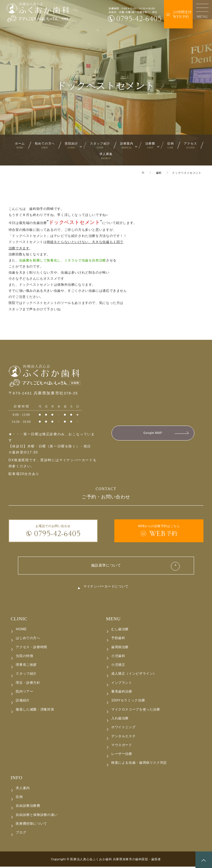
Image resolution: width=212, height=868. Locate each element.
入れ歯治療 (120, 719)
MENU (113, 620)
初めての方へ (45, 145)
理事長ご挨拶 (26, 666)
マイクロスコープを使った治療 (136, 711)
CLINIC (19, 620)
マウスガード (122, 746)
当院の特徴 (24, 657)
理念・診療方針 (28, 684)
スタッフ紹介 (100, 145)
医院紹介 (71, 145)
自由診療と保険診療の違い (37, 816)
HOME (21, 630)
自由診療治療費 (28, 807)
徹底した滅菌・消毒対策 (35, 711)
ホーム (20, 145)
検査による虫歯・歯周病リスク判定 (139, 764)
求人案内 (23, 789)
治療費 (150, 145)
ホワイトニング (123, 728)
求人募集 (106, 156)
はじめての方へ (28, 639)
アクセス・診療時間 (31, 648)
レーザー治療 (122, 755)
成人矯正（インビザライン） (134, 675)
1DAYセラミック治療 (128, 702)
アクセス (190, 145)
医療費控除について (31, 825)
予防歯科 (118, 639)
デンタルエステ (123, 737)
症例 (171, 145)
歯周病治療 (120, 648)
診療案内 (127, 145)
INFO (16, 779)
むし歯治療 (120, 630)
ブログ (21, 834)
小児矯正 (118, 666)
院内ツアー (24, 693)
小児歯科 (118, 657)
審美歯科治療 (122, 693)
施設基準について (106, 566)
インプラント (122, 684)
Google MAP (153, 433)
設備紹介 (23, 702)
